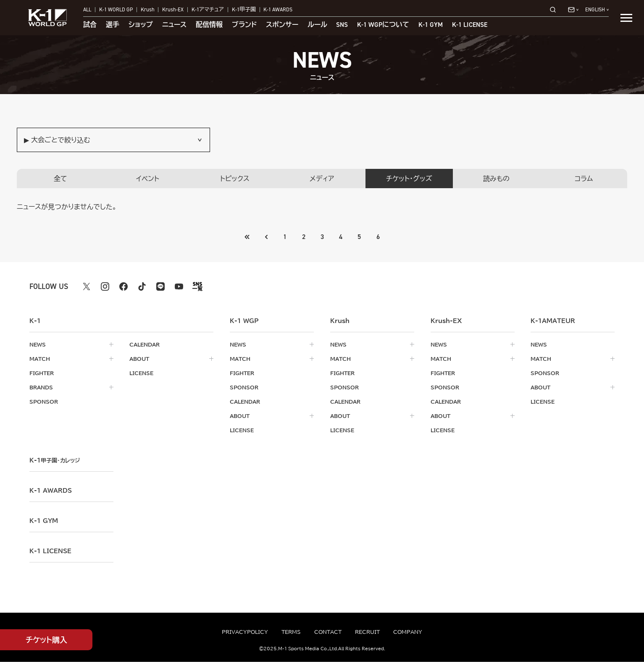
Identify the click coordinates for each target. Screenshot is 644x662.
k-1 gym (44, 521)
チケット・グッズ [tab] (409, 179)
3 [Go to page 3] (322, 237)
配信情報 (209, 25)
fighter (42, 373)
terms (291, 632)
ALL (87, 10)
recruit (367, 632)
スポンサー (282, 25)
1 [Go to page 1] (285, 237)
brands (41, 387)
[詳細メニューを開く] (626, 18)
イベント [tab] (148, 179)
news (38, 344)
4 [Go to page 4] (341, 237)
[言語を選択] (597, 10)
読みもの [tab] (496, 179)
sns (342, 25)
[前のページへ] (247, 237)
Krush (148, 10)
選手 (113, 25)
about (139, 359)
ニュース (174, 25)
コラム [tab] (584, 179)
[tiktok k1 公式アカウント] (142, 286)
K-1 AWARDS (278, 10)
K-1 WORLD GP (116, 10)
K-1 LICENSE (470, 25)
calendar (145, 344)
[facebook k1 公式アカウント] (124, 286)
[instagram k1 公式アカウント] (105, 286)
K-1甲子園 (244, 10)
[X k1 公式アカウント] (87, 286)
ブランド (244, 25)
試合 (90, 25)
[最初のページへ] (266, 237)
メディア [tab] (322, 179)
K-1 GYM (431, 25)
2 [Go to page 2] (303, 237)
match (40, 359)
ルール (317, 25)
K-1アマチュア (208, 10)
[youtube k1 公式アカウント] (179, 286)
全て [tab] (60, 179)
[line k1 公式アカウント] (160, 286)
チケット (46, 640)
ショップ (141, 25)
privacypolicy (245, 632)
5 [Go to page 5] (360, 237)
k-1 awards (51, 491)
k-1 (55, 460)
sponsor (44, 402)
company (408, 632)
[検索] (555, 10)
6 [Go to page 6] (378, 237)
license (141, 373)
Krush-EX (173, 10)
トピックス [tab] (235, 179)
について (383, 25)
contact (328, 632)
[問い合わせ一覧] (573, 10)
